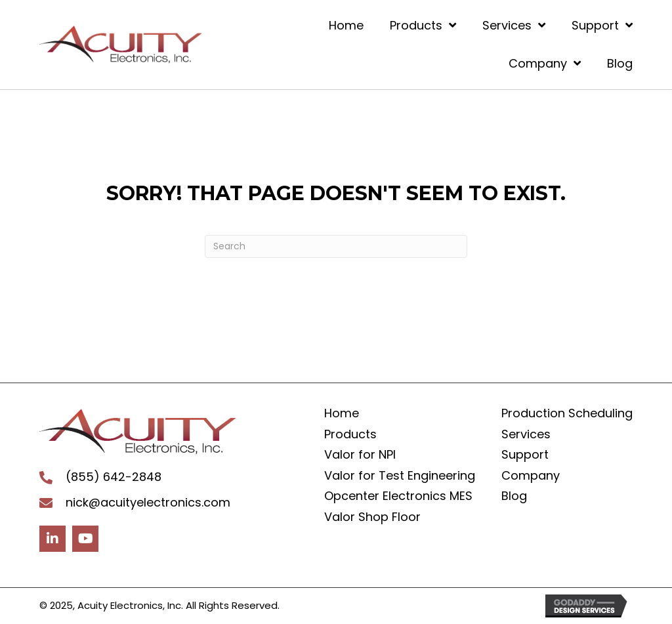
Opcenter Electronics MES (398, 496)
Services (526, 434)
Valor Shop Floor (372, 517)
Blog (514, 496)
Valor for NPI (360, 454)
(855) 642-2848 (114, 477)
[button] (52, 539)
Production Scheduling (567, 413)
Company (531, 475)
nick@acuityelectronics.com (148, 502)
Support (525, 454)
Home (342, 413)
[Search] (336, 246)
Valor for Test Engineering (400, 475)
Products (350, 434)
